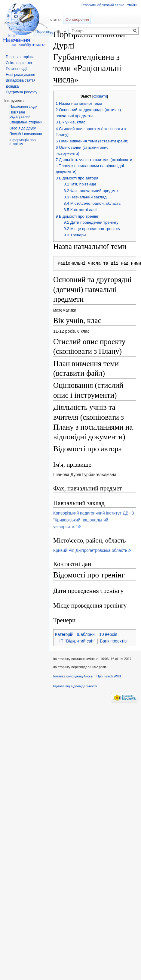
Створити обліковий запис (102, 5)
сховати (100, 96)
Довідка (12, 86)
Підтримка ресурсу (21, 92)
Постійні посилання (26, 134)
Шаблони (86, 634)
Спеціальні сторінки (26, 122)
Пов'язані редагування (20, 114)
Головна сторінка (20, 57)
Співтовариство (19, 63)
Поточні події (17, 69)
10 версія (108, 634)
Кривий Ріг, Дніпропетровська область (90, 550)
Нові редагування (20, 75)
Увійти (132, 5)
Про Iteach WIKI (109, 676)
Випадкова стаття (20, 80)
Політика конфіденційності (72, 676)
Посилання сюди (23, 107)
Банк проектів (113, 641)
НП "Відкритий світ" (76, 641)
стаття (56, 19)
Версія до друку (23, 128)
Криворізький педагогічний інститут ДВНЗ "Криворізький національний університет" (94, 520)
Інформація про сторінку (22, 142)
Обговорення (77, 19)
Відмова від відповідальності (74, 686)
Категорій (64, 634)
